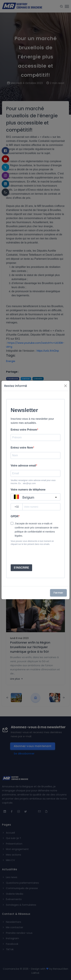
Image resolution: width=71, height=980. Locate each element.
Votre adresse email (23, 466)
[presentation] (36, 555)
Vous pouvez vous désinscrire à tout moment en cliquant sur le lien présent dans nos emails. (32, 543)
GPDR (15, 516)
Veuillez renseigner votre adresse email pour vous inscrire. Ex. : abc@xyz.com (33, 482)
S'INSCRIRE (21, 568)
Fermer (58, 593)
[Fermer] (66, 386)
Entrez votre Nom (22, 448)
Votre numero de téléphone (28, 490)
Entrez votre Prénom (24, 430)
